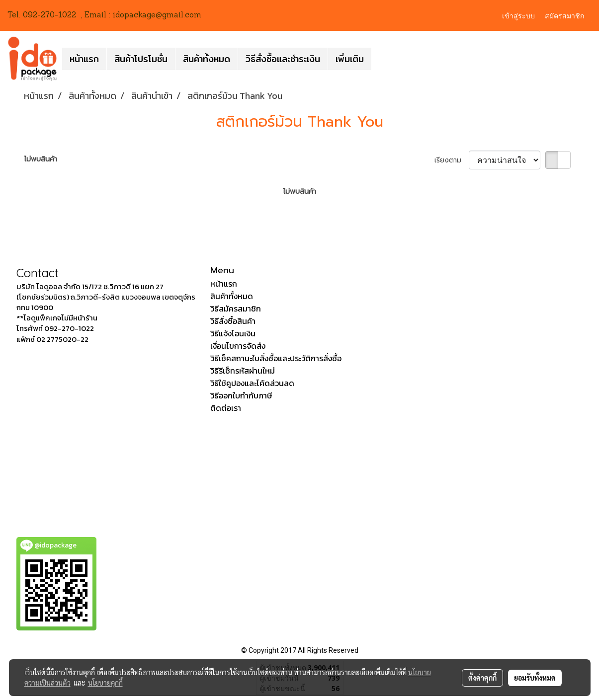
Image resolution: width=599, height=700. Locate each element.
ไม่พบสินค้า (41, 159)
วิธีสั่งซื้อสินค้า (233, 321)
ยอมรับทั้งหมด (535, 678)
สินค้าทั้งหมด (207, 59)
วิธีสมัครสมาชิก (236, 309)
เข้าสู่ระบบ (518, 15)
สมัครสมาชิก (564, 15)
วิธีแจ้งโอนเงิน (233, 333)
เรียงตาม (452, 160)
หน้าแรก (84, 59)
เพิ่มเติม (350, 59)
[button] (380, 59)
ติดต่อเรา (226, 408)
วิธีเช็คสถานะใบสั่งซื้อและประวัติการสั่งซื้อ (276, 358)
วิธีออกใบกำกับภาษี (241, 395)
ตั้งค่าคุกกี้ (482, 678)
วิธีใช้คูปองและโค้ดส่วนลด (252, 383)
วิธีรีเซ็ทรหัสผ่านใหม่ (243, 371)
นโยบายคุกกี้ (105, 683)
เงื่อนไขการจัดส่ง (238, 346)
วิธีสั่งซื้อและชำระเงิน (283, 59)
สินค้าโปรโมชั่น (141, 59)
